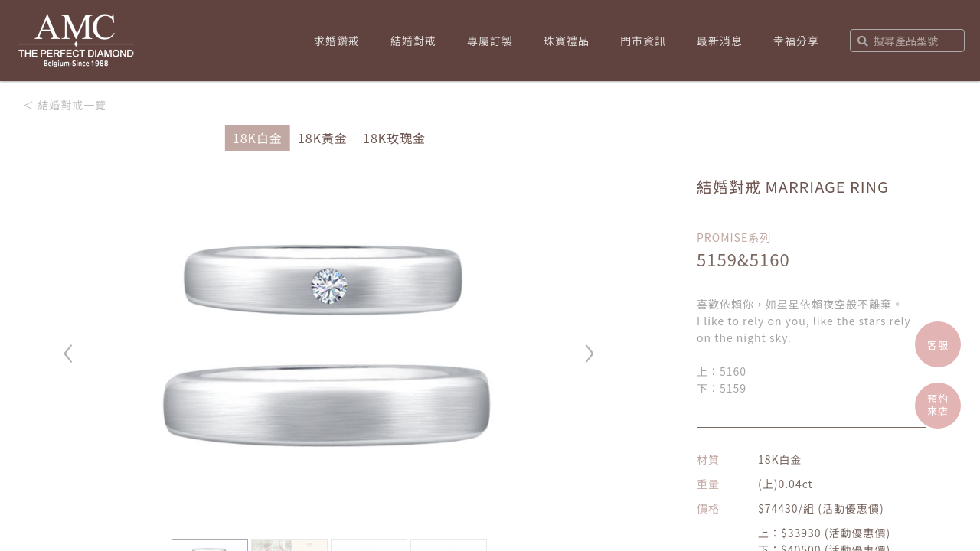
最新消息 (720, 41)
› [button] (590, 346)
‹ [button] (69, 346)
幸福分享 (796, 41)
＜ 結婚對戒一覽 (65, 105)
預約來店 (938, 404)
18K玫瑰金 (394, 138)
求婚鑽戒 (337, 41)
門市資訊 (643, 41)
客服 (938, 345)
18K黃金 (323, 138)
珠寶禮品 (567, 41)
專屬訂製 (490, 41)
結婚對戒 (413, 41)
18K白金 (258, 138)
